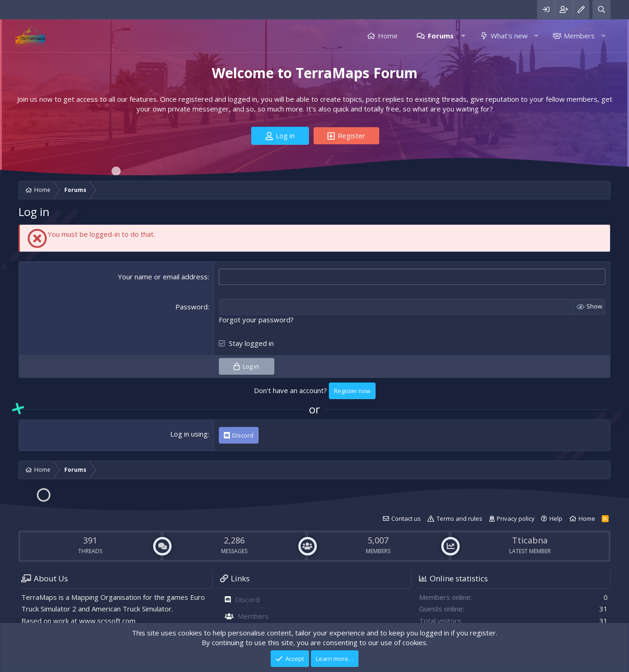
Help (556, 518)
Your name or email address (163, 277)
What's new (509, 36)
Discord (247, 599)
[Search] (601, 9)
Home (388, 36)
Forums (441, 36)
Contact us (406, 518)
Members (579, 36)
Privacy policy (516, 518)
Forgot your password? (256, 320)
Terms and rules (459, 518)
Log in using (189, 434)
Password (191, 307)
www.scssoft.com (107, 621)
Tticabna (530, 540)
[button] (463, 36)
